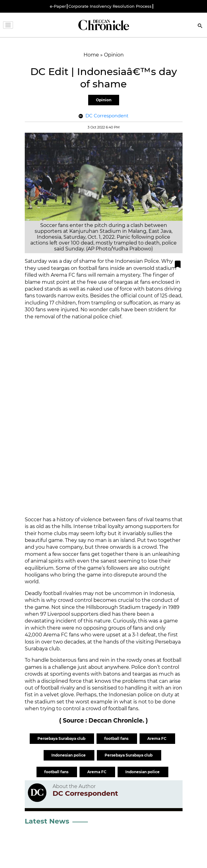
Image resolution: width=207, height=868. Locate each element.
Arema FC (157, 738)
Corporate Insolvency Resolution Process (110, 6)
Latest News (47, 821)
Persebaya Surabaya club (62, 738)
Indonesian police (69, 755)
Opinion (104, 100)
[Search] (200, 26)
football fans (117, 738)
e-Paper (58, 6)
